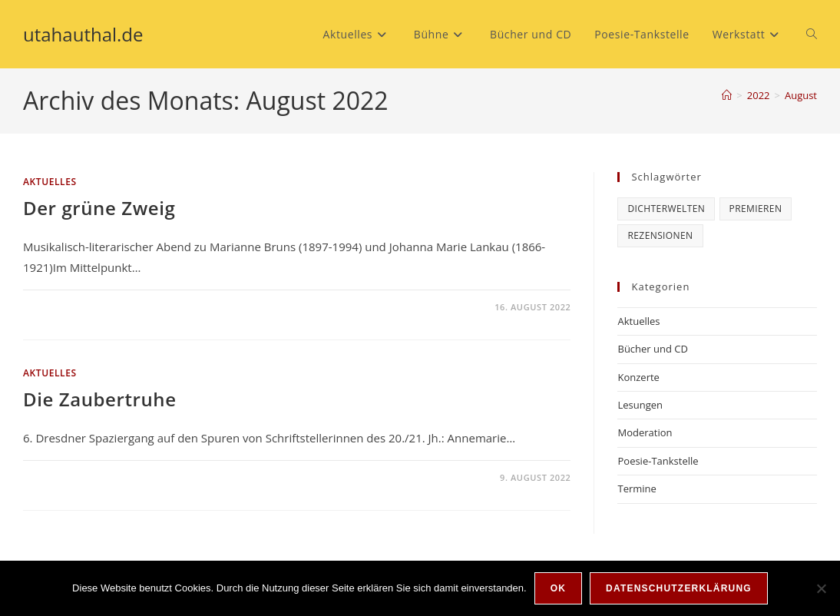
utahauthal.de (83, 34)
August (801, 95)
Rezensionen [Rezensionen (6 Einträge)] (660, 235)
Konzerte (638, 377)
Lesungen (640, 405)
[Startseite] (727, 95)
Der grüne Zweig (99, 208)
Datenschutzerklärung (679, 588)
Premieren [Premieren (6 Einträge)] (756, 209)
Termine (637, 488)
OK (558, 588)
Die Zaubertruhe (100, 399)
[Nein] (821, 588)
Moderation (645, 432)
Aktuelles (50, 182)
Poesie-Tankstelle (658, 461)
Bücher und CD (652, 349)
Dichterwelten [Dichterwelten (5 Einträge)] (666, 209)
